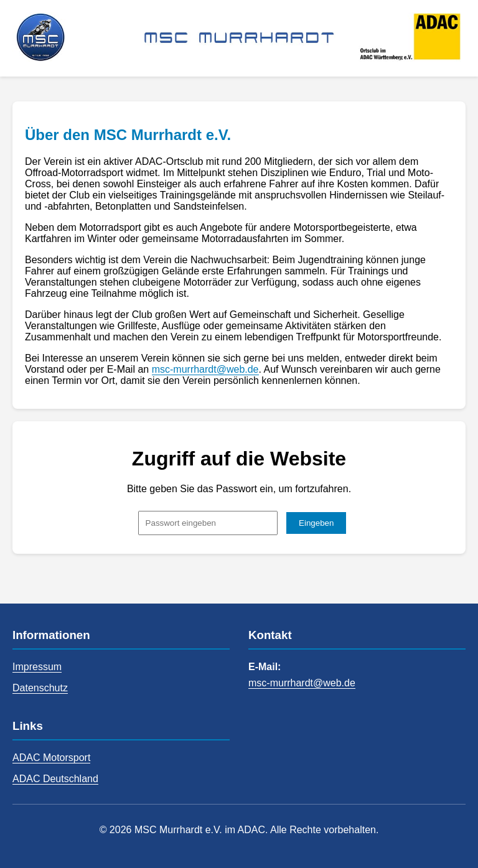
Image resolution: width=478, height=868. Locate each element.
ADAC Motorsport (51, 758)
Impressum (37, 667)
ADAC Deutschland (55, 779)
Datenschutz (40, 688)
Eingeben (316, 523)
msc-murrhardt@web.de (205, 369)
